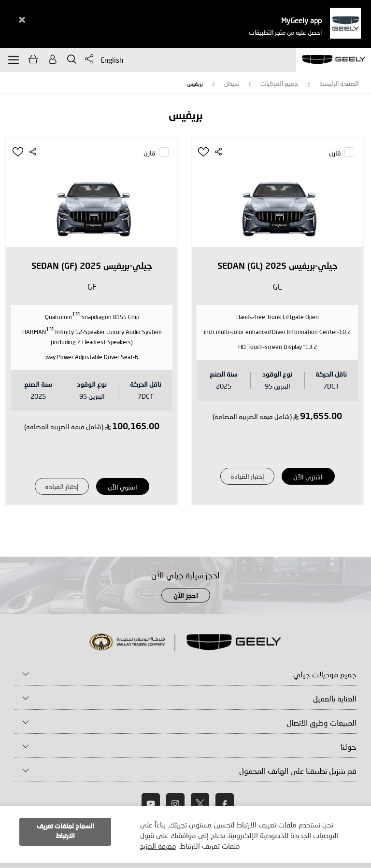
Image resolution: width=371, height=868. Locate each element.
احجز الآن (186, 596)
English (112, 60)
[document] (185, 834)
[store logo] (334, 60)
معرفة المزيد (158, 846)
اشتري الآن (308, 477)
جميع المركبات (279, 84)
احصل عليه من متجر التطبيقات (285, 32)
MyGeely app (301, 20)
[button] (204, 152)
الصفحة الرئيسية (339, 84)
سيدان (232, 84)
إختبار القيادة (247, 476)
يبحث (72, 59)
